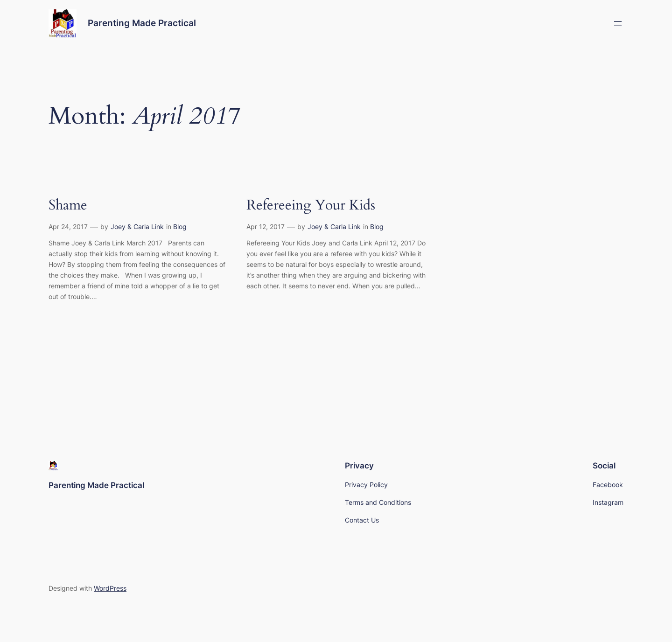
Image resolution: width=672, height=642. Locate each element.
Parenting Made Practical (142, 23)
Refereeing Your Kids (311, 206)
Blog (180, 227)
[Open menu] (618, 23)
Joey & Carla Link (137, 227)
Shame (68, 206)
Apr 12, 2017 (266, 227)
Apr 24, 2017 (68, 227)
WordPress (110, 588)
